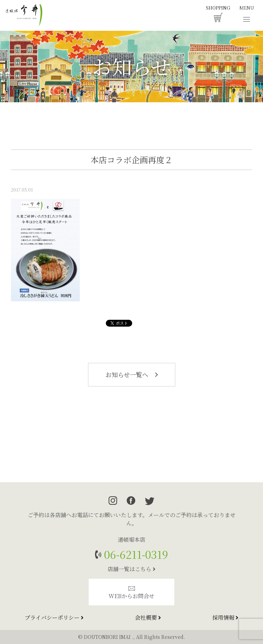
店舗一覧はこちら (131, 569)
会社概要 (148, 617)
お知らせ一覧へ (132, 374)
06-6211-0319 (135, 554)
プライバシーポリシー (54, 617)
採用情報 (225, 617)
